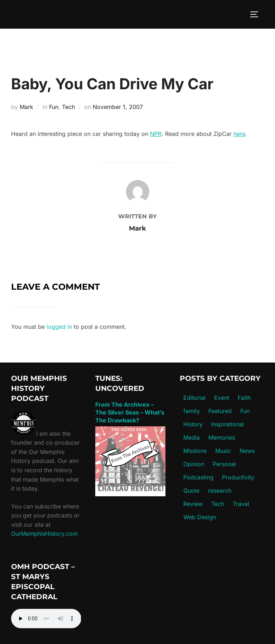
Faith (244, 398)
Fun (54, 107)
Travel (241, 504)
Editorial (194, 398)
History (193, 424)
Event (222, 398)
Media (192, 437)
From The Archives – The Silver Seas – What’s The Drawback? (130, 413)
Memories (222, 437)
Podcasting (198, 477)
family (192, 411)
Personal (224, 464)
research (220, 491)
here (239, 134)
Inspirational (228, 424)
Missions (195, 451)
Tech (68, 107)
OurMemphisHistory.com (44, 534)
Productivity (238, 477)
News (247, 451)
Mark (26, 107)
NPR (156, 134)
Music (223, 451)
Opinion (194, 464)
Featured (220, 411)
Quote (191, 491)
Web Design (200, 517)
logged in (59, 327)
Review (193, 504)
